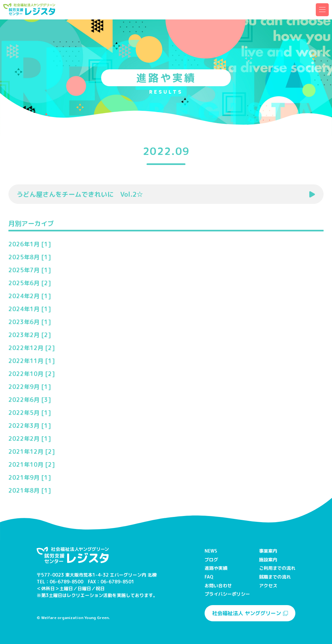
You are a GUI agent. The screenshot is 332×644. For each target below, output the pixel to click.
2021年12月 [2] (32, 452)
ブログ (211, 560)
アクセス (268, 585)
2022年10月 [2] (32, 374)
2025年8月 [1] (30, 257)
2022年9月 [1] (30, 387)
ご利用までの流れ (277, 568)
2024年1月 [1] (30, 309)
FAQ (209, 577)
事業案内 (268, 551)
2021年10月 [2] (32, 465)
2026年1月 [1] (30, 244)
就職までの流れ (275, 577)
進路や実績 (216, 568)
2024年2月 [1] (30, 296)
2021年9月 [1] (30, 478)
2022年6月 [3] (30, 400)
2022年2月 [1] (30, 439)
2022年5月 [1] (30, 413)
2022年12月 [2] (32, 348)
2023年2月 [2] (30, 335)
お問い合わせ (218, 585)
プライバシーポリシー (227, 594)
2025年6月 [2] (30, 283)
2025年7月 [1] (30, 270)
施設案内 (268, 560)
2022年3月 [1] (30, 426)
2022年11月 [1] (32, 361)
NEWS (211, 551)
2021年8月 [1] (30, 491)
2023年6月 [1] (30, 322)
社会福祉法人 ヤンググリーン (250, 613)
